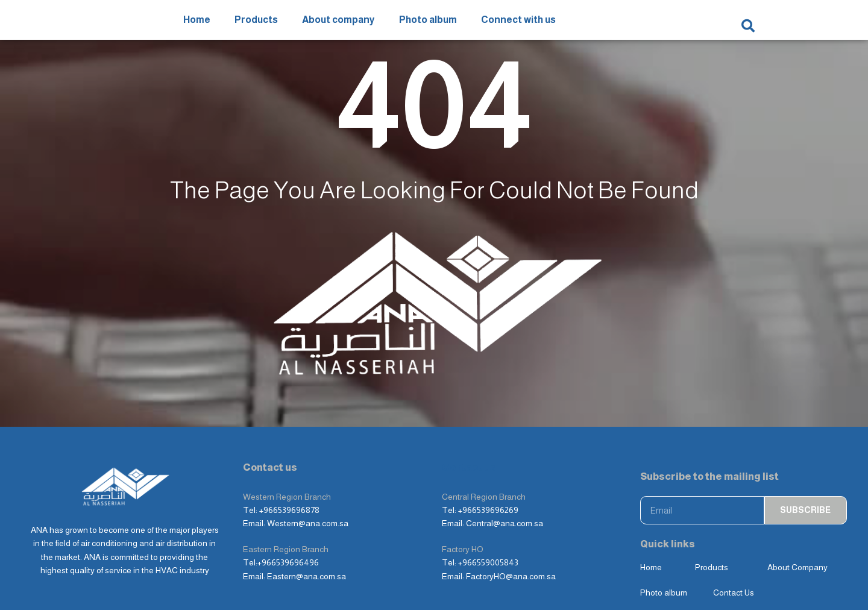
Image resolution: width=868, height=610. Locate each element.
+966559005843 (488, 523)
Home (197, 25)
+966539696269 (488, 470)
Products (256, 25)
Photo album (428, 25)
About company (338, 25)
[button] (748, 26)
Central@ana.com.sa (505, 484)
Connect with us (518, 25)
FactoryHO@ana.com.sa (511, 536)
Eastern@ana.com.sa (307, 536)
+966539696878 (289, 470)
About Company (797, 527)
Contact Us (734, 553)
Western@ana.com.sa (308, 484)
